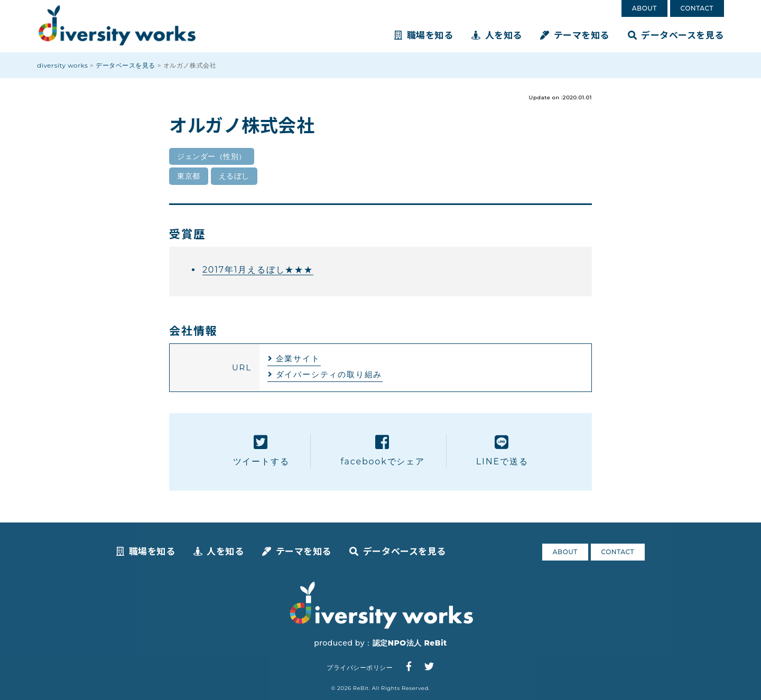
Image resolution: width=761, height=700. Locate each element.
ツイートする (261, 450)
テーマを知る (575, 35)
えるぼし (234, 176)
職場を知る (424, 35)
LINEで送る (502, 450)
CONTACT (697, 8)
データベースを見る (676, 35)
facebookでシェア (382, 450)
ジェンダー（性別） (212, 156)
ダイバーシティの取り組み (329, 374)
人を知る (497, 35)
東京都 (189, 176)
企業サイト (298, 358)
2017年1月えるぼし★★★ (258, 270)
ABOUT (644, 8)
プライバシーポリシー (360, 668)
